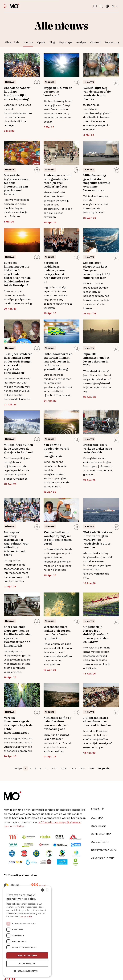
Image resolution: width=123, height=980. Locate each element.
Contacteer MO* (101, 834)
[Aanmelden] (107, 6)
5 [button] (45, 768)
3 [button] (35, 768)
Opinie (41, 42)
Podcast (110, 42)
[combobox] (42, 890)
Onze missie (99, 826)
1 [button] (26, 768)
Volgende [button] (104, 768)
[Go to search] (101, 6)
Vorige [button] (18, 768)
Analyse (81, 42)
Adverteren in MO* (103, 858)
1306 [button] (82, 768)
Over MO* (97, 818)
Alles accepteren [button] (27, 955)
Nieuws (28, 42)
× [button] (47, 890)
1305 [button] (73, 768)
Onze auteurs (100, 842)
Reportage (66, 42)
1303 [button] (55, 768)
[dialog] (27, 931)
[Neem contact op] (95, 6)
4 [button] (40, 768)
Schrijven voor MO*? (104, 850)
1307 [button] (91, 768)
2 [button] (30, 768)
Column (95, 42)
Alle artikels (12, 42)
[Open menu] (5, 6)
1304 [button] (64, 768)
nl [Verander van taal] (115, 6)
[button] (27, 971)
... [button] (49, 768)
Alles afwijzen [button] (27, 964)
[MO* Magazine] (14, 6)
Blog (52, 42)
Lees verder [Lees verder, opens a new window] (26, 917)
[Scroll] (118, 43)
